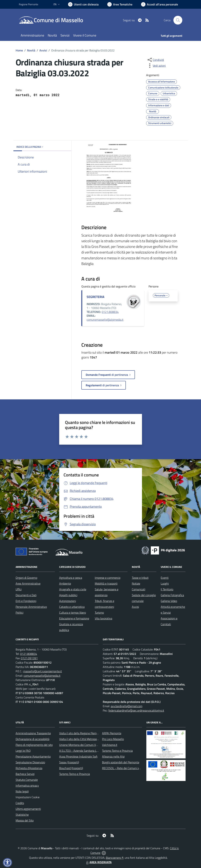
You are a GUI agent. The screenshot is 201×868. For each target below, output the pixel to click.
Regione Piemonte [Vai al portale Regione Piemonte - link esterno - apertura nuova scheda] (29, 4)
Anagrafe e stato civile (73, 589)
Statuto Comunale (27, 780)
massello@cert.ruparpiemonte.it (43, 671)
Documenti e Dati (26, 595)
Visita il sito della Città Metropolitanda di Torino (87, 739)
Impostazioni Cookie (28, 797)
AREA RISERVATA (98, 862)
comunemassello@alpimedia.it (105, 320)
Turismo (99, 613)
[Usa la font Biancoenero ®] (83, 4)
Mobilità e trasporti (106, 583)
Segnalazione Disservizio (30, 762)
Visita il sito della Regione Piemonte (81, 733)
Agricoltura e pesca (71, 578)
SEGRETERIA (96, 297)
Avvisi (43, 50)
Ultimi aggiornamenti (28, 809)
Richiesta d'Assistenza (29, 768)
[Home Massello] (53, 20)
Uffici (19, 589)
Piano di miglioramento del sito (34, 745)
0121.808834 (110, 312)
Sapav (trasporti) (69, 762)
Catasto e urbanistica (72, 607)
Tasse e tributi (140, 578)
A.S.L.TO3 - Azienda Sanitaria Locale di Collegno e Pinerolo (94, 751)
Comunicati (139, 589)
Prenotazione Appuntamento (33, 756)
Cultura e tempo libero (73, 613)
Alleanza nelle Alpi (113, 756)
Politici (20, 613)
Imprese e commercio (108, 578)
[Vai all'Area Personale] (160, 4)
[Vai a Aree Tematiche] (120, 4)
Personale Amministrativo (31, 607)
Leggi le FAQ (23, 751)
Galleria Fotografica (172, 595)
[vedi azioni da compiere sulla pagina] (156, 66)
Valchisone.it (110, 745)
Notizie (136, 583)
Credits (20, 803)
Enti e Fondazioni (26, 601)
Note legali (22, 791)
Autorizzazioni (68, 601)
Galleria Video (169, 601)
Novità (31, 50)
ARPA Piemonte (112, 733)
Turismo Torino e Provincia (75, 774)
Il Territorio (167, 589)
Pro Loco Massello (113, 739)
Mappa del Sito (25, 820)
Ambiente (65, 583)
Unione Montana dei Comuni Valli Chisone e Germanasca (93, 745)
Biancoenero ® (115, 858)
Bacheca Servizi (25, 774)
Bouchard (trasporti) (71, 768)
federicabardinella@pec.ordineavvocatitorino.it (136, 710)
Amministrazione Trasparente (33, 733)
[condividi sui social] (155, 60)
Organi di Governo (26, 578)
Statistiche (22, 815)
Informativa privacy (27, 786)
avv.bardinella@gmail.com (127, 706)
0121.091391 (29, 658)
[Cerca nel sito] (178, 20)
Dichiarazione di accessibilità (33, 739)
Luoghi (165, 583)
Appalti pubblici (68, 595)
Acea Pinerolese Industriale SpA (78, 756)
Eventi (165, 578)
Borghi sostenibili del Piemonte (121, 762)
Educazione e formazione (74, 618)
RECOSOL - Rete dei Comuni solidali (124, 768)
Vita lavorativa (103, 618)
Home (19, 50)
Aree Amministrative (28, 583)
